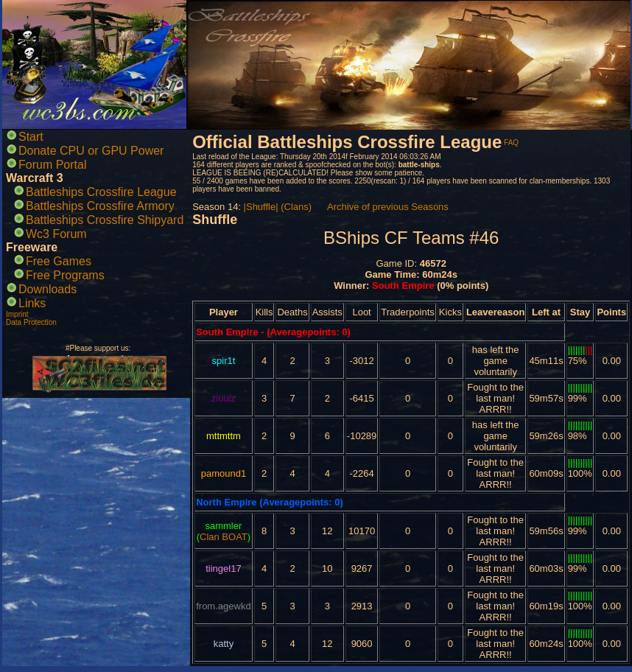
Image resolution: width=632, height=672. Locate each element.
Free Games (59, 261)
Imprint (17, 314)
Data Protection (31, 322)
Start (31, 137)
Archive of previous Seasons (388, 207)
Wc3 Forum (56, 234)
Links (32, 303)
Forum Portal (52, 165)
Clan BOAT (224, 537)
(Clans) (296, 207)
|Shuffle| (261, 207)
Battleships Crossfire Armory (100, 206)
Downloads (48, 289)
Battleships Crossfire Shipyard (105, 220)
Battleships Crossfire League (101, 192)
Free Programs (65, 275)
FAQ (511, 143)
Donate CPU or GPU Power (91, 151)
